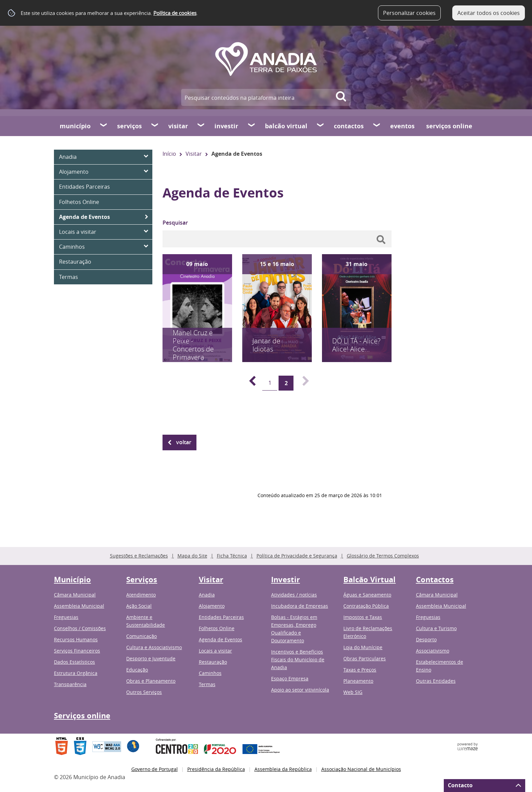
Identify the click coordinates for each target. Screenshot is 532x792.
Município (75, 126)
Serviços (129, 126)
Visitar (178, 126)
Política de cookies (175, 13)
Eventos (402, 126)
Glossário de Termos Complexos (383, 556)
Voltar (184, 442)
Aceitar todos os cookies (489, 13)
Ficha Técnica (232, 556)
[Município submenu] (104, 126)
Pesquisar (175, 223)
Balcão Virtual (286, 126)
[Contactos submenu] (377, 126)
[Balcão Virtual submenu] (321, 126)
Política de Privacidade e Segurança (297, 556)
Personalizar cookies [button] (409, 13)
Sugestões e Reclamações (139, 556)
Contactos (349, 126)
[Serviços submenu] (155, 126)
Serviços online (449, 126)
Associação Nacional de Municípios (361, 769)
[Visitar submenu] (201, 126)
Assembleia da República (283, 769)
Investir (226, 126)
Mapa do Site (192, 556)
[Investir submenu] (252, 126)
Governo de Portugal (155, 769)
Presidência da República (216, 769)
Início (169, 154)
